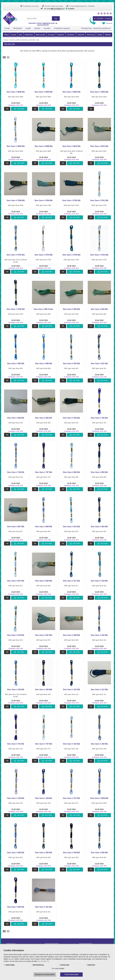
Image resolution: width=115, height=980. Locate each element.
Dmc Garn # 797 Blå (44, 472)
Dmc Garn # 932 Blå (71, 364)
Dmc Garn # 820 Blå (16, 907)
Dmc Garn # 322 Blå (99, 635)
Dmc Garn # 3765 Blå (71, 200)
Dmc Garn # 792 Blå (99, 418)
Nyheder (37, 28)
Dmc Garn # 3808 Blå (44, 146)
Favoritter (47, 28)
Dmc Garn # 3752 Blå (99, 255)
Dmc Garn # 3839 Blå (99, 798)
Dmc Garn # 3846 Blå (16, 92)
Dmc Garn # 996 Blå (44, 364)
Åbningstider (18, 28)
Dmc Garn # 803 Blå (99, 472)
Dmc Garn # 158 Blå (44, 798)
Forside (7, 28)
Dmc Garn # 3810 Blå (71, 146)
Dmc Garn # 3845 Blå (44, 92)
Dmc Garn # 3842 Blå (99, 92)
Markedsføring (38, 965)
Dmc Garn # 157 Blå (71, 798)
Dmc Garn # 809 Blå (44, 527)
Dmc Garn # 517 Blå (71, 581)
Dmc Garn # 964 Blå (99, 309)
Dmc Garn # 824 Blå (99, 527)
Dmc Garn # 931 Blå (99, 364)
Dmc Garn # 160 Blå (99, 744)
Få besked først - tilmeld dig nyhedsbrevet (96, 28)
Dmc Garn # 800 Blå (71, 472)
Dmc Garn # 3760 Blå (71, 255)
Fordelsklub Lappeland (62, 28)
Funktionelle (65, 965)
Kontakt (28, 28)
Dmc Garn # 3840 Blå (16, 146)
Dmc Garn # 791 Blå (16, 744)
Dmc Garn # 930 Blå (44, 853)
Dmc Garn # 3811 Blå (99, 146)
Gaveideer (71, 35)
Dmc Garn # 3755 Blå (16, 255)
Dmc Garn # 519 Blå (16, 635)
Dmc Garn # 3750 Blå (16, 309)
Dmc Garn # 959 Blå (71, 309)
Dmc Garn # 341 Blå (44, 907)
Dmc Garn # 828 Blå (44, 581)
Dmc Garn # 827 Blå (16, 581)
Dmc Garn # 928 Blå (16, 418)
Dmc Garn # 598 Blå (71, 635)
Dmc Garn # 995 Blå (16, 364)
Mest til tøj (91, 35)
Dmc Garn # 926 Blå (44, 418)
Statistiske (91, 965)
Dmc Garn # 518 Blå (99, 581)
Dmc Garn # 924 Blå (71, 418)
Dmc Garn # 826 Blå (16, 853)
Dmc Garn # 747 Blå (44, 744)
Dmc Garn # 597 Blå (44, 635)
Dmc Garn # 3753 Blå (44, 255)
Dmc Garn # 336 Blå (44, 690)
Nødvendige (10, 965)
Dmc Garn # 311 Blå (99, 690)
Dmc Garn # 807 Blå (16, 527)
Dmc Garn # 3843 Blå (71, 92)
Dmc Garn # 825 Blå (99, 853)
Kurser (14, 35)
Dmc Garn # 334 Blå (16, 690)
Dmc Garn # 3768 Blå (16, 200)
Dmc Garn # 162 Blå (71, 744)
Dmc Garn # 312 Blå (71, 690)
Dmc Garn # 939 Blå (71, 853)
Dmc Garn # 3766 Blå (44, 200)
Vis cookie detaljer (58, 968)
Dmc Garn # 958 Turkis (44, 309)
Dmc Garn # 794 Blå (16, 472)
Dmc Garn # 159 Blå (16, 798)
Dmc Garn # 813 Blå (71, 527)
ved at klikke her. (44, 961)
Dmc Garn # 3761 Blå (99, 200)
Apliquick (61, 35)
